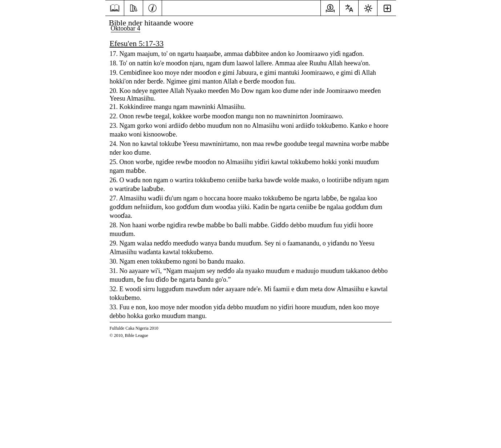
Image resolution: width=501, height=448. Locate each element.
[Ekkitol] (134, 7)
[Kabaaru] (152, 7)
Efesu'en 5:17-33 (137, 43)
